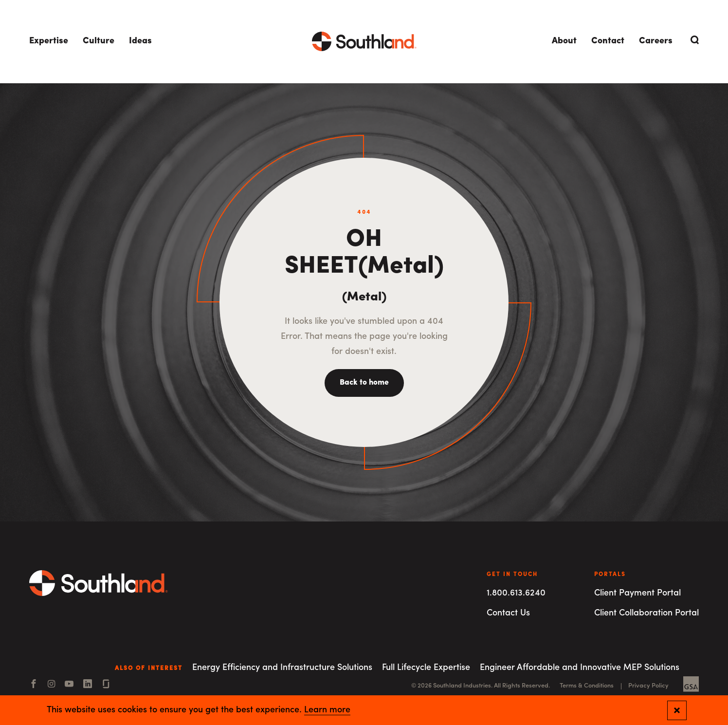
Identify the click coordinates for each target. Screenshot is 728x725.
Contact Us (508, 613)
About (564, 41)
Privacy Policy (648, 686)
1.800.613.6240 (516, 593)
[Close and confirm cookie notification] (677, 710)
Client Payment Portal (637, 593)
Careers (656, 41)
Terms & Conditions (587, 686)
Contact (608, 41)
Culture (99, 41)
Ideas (140, 41)
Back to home (364, 383)
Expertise (49, 41)
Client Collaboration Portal (646, 613)
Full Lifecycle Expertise (426, 668)
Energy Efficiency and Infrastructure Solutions (282, 668)
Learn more (327, 710)
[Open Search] (693, 40)
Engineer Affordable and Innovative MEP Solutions (580, 668)
